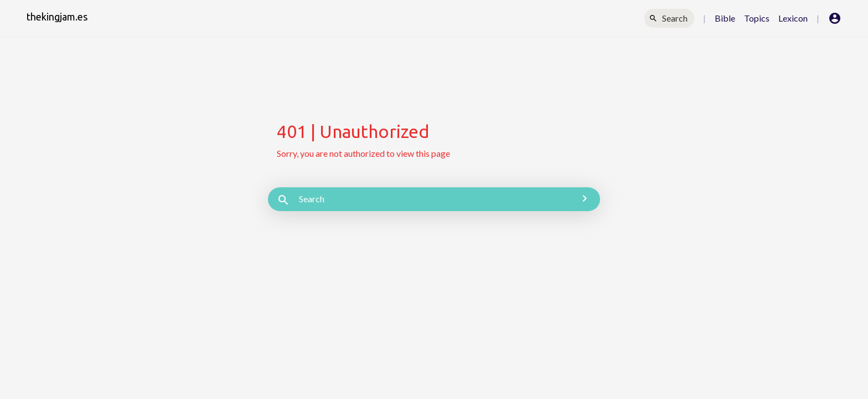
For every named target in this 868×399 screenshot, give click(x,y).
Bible (725, 18)
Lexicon (793, 18)
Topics (757, 18)
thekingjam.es (57, 17)
